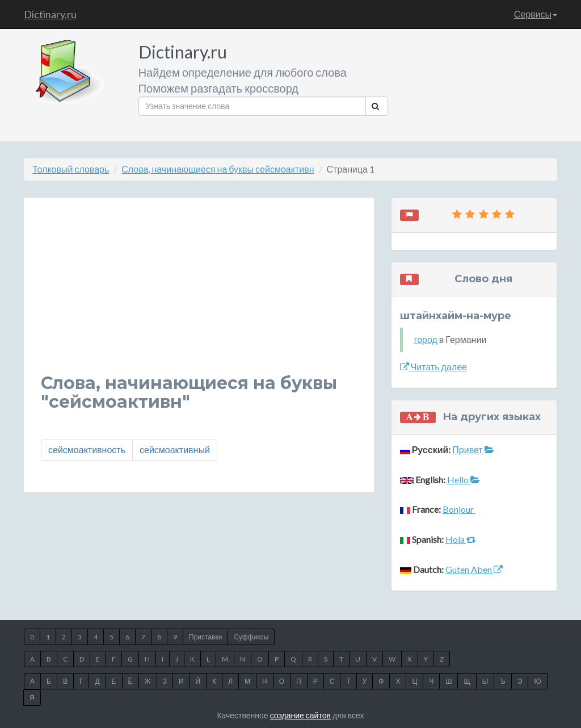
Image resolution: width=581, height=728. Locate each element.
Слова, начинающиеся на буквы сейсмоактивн (218, 169)
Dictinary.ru (50, 14)
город (426, 339)
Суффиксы (251, 637)
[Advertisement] (199, 294)
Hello (464, 480)
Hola (461, 539)
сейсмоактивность (87, 449)
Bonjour (459, 509)
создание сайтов (300, 715)
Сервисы (536, 14)
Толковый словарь (71, 169)
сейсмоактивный (175, 449)
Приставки (205, 637)
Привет (473, 449)
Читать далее (433, 367)
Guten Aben (474, 569)
